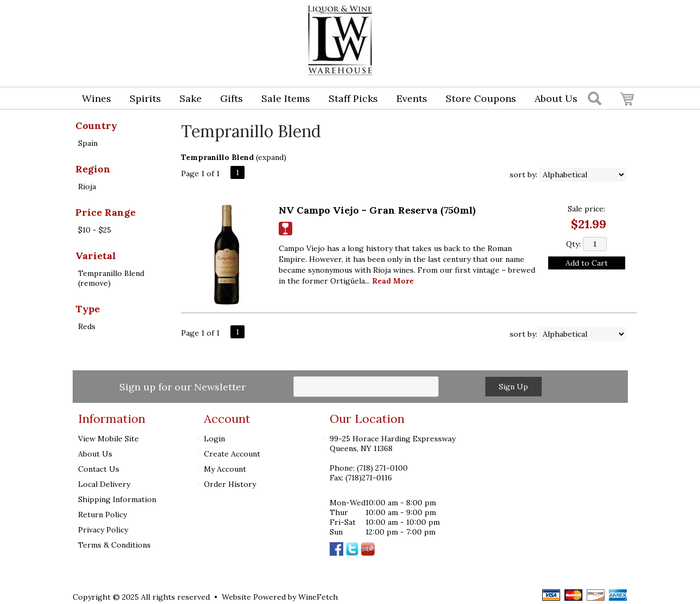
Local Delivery (104, 484)
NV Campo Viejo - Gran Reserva (377, 210)
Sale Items (286, 98)
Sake (191, 98)
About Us (553, 99)
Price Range (105, 212)
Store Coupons (481, 98)
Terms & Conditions (114, 545)
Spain (88, 143)
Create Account (232, 454)
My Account (225, 469)
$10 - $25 (95, 230)
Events (412, 98)
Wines (93, 99)
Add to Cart (587, 263)
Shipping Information (117, 499)
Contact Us (99, 469)
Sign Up (513, 387)
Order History (230, 484)
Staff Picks (353, 98)
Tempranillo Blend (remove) (111, 278)
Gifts (228, 99)
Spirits (142, 99)
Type (88, 309)
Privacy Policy (103, 530)
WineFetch (318, 597)
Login (548, 20)
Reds (87, 326)
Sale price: (586, 209)
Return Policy (102, 515)
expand (271, 157)
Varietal (96, 256)
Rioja (87, 187)
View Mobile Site (108, 439)
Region (93, 169)
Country (96, 126)
